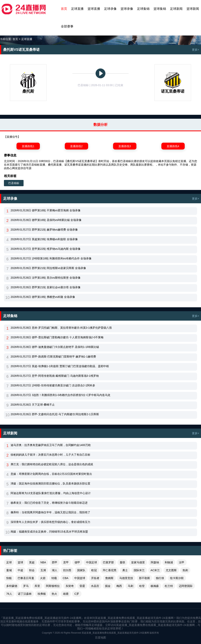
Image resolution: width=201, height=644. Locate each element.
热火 (54, 594)
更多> (196, 50)
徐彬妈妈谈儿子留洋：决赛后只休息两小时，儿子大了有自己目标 (50, 455)
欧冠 (94, 570)
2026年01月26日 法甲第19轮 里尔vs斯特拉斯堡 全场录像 (46, 278)
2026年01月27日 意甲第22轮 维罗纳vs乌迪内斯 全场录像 (46, 249)
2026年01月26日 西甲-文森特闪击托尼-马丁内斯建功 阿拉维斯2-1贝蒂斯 (55, 414)
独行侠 (160, 578)
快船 (9, 578)
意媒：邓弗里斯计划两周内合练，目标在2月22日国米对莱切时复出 (51, 474)
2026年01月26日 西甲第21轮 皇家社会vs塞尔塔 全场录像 (46, 287)
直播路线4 (173, 146)
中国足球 (91, 562)
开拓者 (95, 578)
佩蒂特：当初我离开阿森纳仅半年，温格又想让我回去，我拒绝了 (50, 512)
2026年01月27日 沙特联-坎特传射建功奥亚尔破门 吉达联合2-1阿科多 (53, 385)
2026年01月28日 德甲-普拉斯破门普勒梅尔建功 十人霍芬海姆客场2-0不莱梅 (57, 337)
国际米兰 (139, 570)
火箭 (43, 578)
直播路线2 (76, 146)
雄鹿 (66, 594)
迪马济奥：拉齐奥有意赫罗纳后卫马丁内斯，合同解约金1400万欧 (51, 445)
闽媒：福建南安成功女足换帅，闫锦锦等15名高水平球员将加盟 (49, 532)
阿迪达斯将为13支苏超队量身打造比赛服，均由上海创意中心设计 (51, 493)
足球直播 (77, 9)
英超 (32, 562)
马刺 (131, 586)
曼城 (9, 570)
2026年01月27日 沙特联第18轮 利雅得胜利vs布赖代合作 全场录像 (51, 258)
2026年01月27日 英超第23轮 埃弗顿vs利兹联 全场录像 (44, 239)
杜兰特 (169, 586)
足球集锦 (143, 9)
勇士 (125, 570)
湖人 (55, 570)
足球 (9, 562)
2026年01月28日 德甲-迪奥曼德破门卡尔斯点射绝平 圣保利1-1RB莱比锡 (55, 347)
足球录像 (110, 9)
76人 (9, 594)
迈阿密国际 (186, 586)
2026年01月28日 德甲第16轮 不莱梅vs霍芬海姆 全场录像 (46, 210)
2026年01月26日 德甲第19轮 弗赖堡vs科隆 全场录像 (43, 297)
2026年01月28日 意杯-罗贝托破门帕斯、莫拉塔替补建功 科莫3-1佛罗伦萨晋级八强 (61, 328)
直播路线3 (125, 146)
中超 (20, 570)
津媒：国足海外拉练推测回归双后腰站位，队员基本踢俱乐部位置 (50, 483)
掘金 (108, 586)
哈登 (142, 586)
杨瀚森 (155, 586)
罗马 (26, 586)
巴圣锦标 (14, 183)
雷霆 (82, 586)
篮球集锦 (160, 9)
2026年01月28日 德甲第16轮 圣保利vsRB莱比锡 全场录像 (46, 220)
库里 (37, 586)
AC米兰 (155, 570)
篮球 (20, 562)
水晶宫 (95, 586)
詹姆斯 (109, 578)
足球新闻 (176, 9)
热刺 (185, 570)
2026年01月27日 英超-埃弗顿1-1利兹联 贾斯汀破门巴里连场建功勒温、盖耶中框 (60, 366)
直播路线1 (28, 146)
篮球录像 (127, 9)
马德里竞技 (126, 578)
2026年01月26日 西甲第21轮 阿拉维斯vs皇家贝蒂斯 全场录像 (48, 268)
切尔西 (67, 570)
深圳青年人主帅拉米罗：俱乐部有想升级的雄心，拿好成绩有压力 (50, 522)
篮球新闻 (193, 9)
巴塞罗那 (108, 562)
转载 (54, 578)
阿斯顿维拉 (53, 586)
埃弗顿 (42, 594)
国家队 (81, 570)
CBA (66, 578)
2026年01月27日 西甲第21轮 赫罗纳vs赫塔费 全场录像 (44, 230)
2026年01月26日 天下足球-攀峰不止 (33, 405)
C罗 (77, 594)
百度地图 (100, 638)
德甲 (77, 562)
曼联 (122, 562)
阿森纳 (155, 562)
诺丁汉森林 (25, 594)
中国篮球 (80, 578)
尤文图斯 (171, 570)
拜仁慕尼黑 (110, 570)
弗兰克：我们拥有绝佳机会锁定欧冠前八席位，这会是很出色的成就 (52, 464)
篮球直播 (94, 9)
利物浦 (169, 562)
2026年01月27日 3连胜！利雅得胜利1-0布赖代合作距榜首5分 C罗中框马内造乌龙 (60, 395)
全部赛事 (67, 26)
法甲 (182, 562)
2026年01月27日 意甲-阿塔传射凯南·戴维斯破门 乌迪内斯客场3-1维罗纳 (55, 376)
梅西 (119, 586)
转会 (32, 570)
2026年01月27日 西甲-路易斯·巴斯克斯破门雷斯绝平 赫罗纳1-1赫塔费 (53, 357)
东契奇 (70, 586)
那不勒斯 (144, 578)
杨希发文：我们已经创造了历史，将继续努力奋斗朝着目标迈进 (49, 503)
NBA (43, 562)
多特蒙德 (12, 586)
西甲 (55, 562)
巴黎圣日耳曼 (26, 578)
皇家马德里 (138, 562)
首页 (64, 9)
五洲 (43, 570)
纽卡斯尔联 (177, 578)
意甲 (66, 562)
